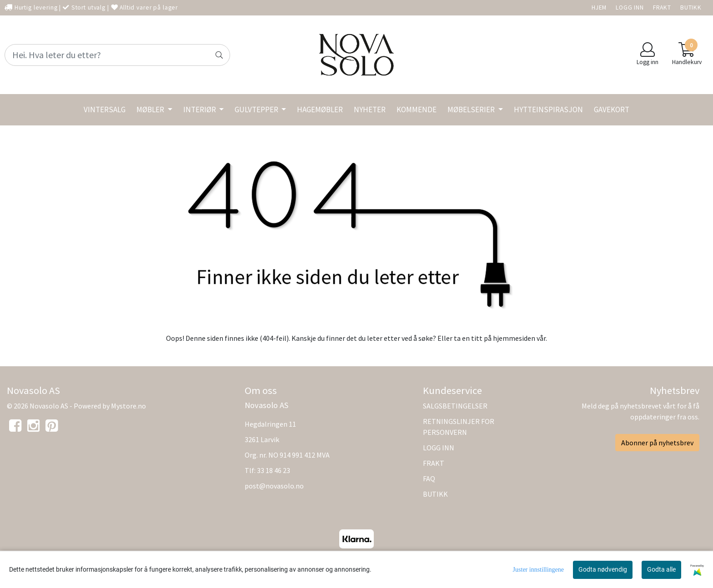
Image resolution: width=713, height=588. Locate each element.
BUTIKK (691, 7)
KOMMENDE (417, 110)
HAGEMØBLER (320, 110)
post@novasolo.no (274, 486)
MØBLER (151, 110)
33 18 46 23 (274, 470)
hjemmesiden (514, 338)
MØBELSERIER (472, 110)
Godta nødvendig (603, 569)
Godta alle (661, 569)
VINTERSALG (105, 110)
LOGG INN (630, 7)
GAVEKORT (612, 110)
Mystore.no (128, 406)
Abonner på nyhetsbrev (657, 443)
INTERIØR (200, 110)
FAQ (429, 478)
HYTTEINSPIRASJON (548, 110)
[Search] (117, 55)
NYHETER (370, 110)
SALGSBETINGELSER (455, 406)
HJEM (599, 7)
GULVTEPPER (257, 110)
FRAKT (662, 7)
